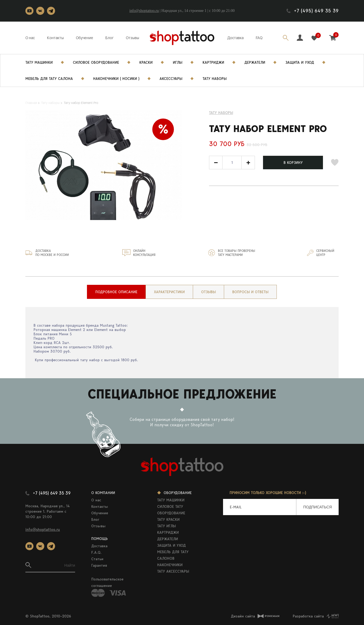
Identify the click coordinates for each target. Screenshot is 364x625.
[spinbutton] (232, 163)
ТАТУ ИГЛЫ (166, 526)
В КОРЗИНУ (293, 163)
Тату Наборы (215, 79)
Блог (109, 38)
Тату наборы (221, 113)
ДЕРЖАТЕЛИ (168, 539)
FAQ (259, 38)
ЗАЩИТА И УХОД (171, 545)
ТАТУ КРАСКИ (168, 519)
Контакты (55, 38)
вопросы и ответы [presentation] (250, 292)
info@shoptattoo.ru (144, 11)
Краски (146, 62)
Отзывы (132, 38)
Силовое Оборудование (96, 62)
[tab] (116, 292)
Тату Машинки (39, 62)
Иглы (178, 62)
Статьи (97, 559)
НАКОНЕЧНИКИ (170, 565)
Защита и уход (300, 62)
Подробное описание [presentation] (116, 292)
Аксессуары (171, 79)
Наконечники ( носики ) (116, 79)
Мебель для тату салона (49, 79)
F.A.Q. (96, 552)
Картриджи (213, 62)
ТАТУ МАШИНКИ (171, 500)
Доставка (235, 38)
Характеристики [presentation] (169, 292)
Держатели (255, 62)
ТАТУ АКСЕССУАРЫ (173, 571)
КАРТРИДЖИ (168, 532)
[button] (248, 163)
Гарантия (99, 565)
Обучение (85, 38)
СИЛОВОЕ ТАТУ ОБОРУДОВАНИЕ (171, 510)
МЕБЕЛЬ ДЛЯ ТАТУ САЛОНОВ (173, 555)
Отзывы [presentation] (208, 292)
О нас (30, 38)
